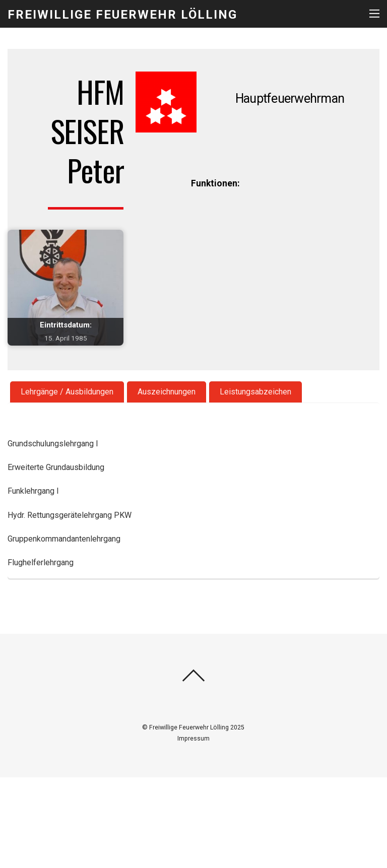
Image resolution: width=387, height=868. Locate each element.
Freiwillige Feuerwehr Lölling (189, 727)
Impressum (193, 739)
